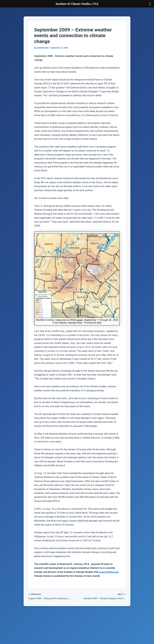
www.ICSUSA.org (44, 576)
